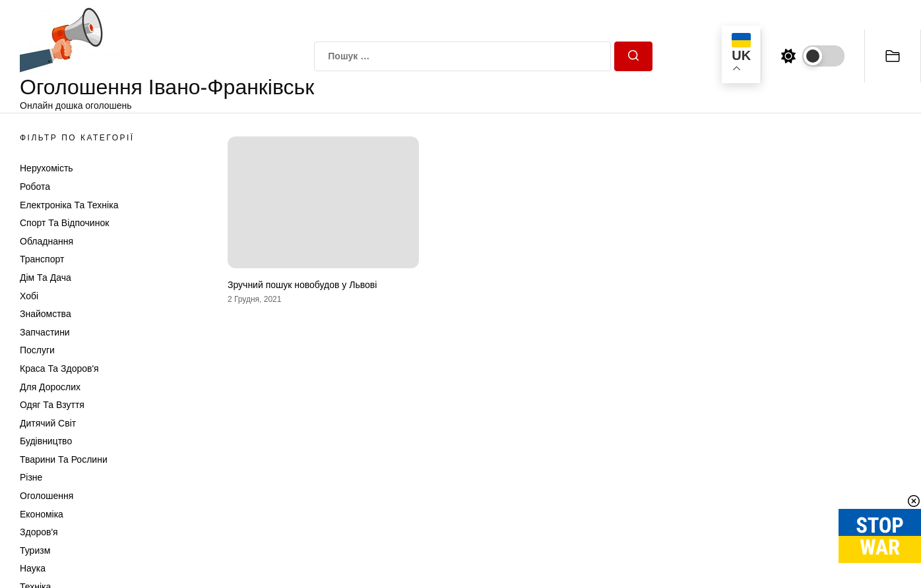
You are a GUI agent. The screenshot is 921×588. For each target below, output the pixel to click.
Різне (31, 477)
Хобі (29, 296)
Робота (35, 187)
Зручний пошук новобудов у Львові (302, 285)
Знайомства (46, 314)
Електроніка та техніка (69, 205)
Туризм (35, 550)
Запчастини (45, 332)
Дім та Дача (46, 278)
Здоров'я (39, 532)
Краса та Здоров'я (59, 368)
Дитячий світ (48, 423)
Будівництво (46, 441)
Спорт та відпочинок (64, 223)
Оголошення (47, 496)
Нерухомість (47, 168)
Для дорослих (50, 387)
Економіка (42, 514)
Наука (33, 568)
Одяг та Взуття (52, 405)
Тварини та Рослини (64, 459)
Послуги (37, 350)
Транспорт (42, 259)
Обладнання (47, 241)
